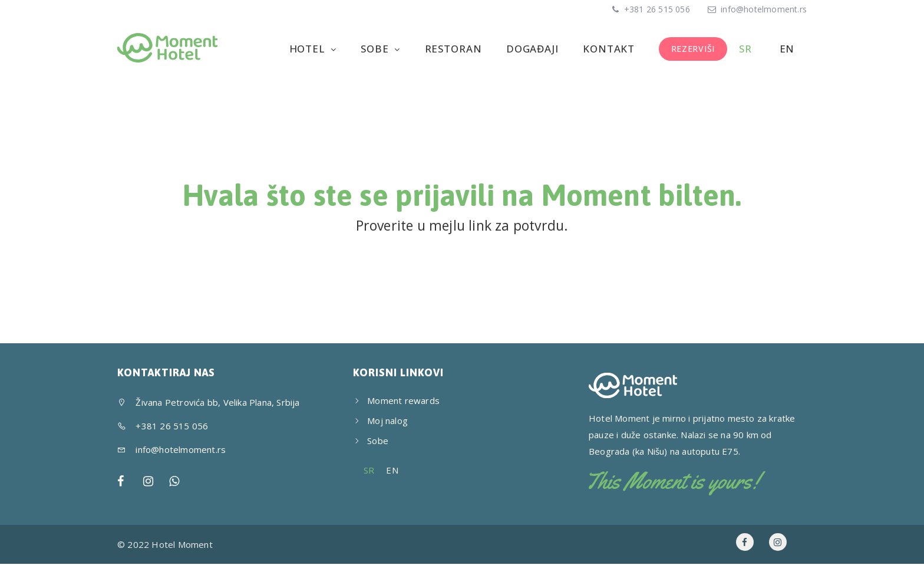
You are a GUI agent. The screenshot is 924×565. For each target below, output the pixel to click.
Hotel (315, 49)
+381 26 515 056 (656, 9)
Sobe (382, 49)
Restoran (458, 49)
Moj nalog (387, 422)
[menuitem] (747, 49)
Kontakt (612, 49)
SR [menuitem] (369, 472)
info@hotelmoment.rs (764, 9)
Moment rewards (403, 402)
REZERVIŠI (695, 49)
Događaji (537, 49)
